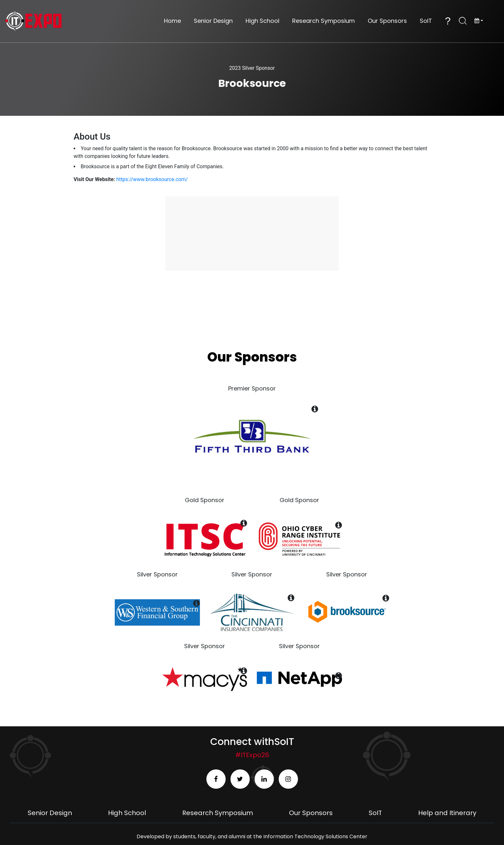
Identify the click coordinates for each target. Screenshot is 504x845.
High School (262, 21)
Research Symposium (324, 21)
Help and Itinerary (447, 813)
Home (172, 21)
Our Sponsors (387, 21)
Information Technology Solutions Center (315, 836)
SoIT (426, 21)
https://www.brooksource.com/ (152, 179)
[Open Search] (463, 21)
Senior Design (213, 21)
